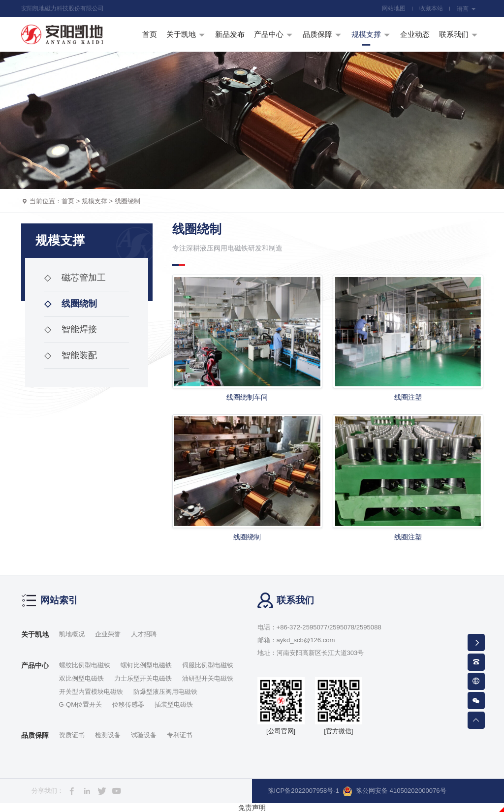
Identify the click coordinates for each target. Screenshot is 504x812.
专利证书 (180, 735)
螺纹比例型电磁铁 (85, 665)
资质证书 (72, 735)
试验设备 (144, 735)
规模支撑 (94, 201)
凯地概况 (72, 634)
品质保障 (35, 735)
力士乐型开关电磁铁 (143, 678)
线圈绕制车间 (247, 397)
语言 (466, 9)
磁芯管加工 (75, 278)
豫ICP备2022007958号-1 (303, 791)
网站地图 (394, 8)
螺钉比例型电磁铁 (146, 665)
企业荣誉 (108, 634)
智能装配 (71, 355)
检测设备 (108, 735)
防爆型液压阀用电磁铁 (165, 692)
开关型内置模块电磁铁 (91, 692)
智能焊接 (71, 329)
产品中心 (35, 665)
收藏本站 (431, 8)
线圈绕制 (127, 201)
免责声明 (252, 808)
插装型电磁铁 (174, 704)
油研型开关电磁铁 (208, 678)
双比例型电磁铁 (81, 678)
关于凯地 (35, 634)
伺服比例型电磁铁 (208, 665)
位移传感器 (128, 704)
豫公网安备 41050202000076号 (394, 791)
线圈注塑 (408, 397)
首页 (68, 201)
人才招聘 (144, 634)
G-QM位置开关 (81, 704)
